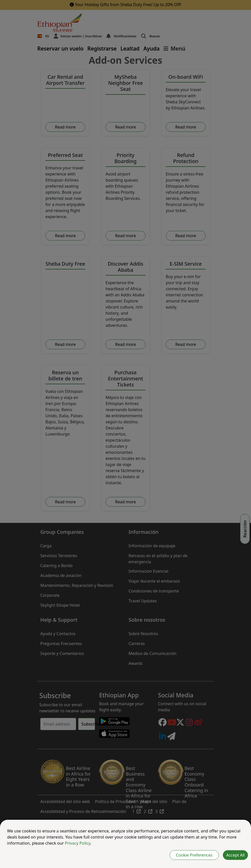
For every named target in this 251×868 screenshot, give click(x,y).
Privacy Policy (78, 843)
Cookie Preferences (194, 855)
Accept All (235, 855)
